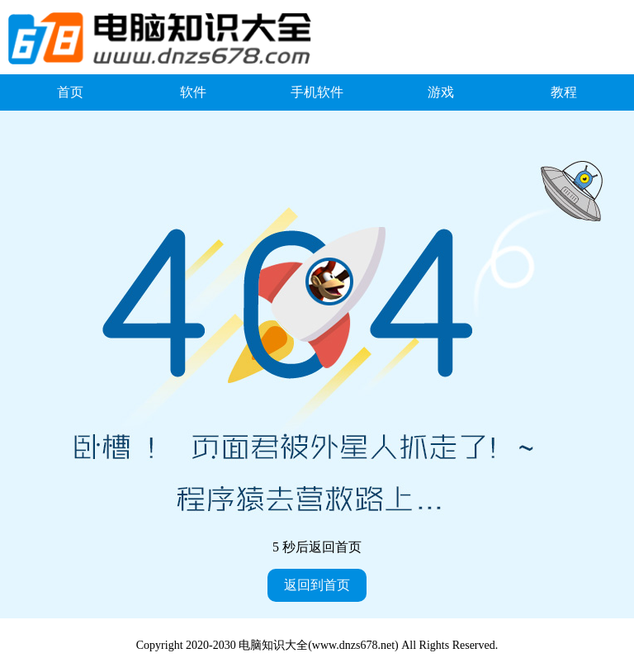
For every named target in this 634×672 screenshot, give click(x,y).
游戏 (441, 92)
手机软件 (317, 92)
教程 (564, 92)
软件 (193, 92)
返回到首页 (317, 585)
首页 (70, 92)
